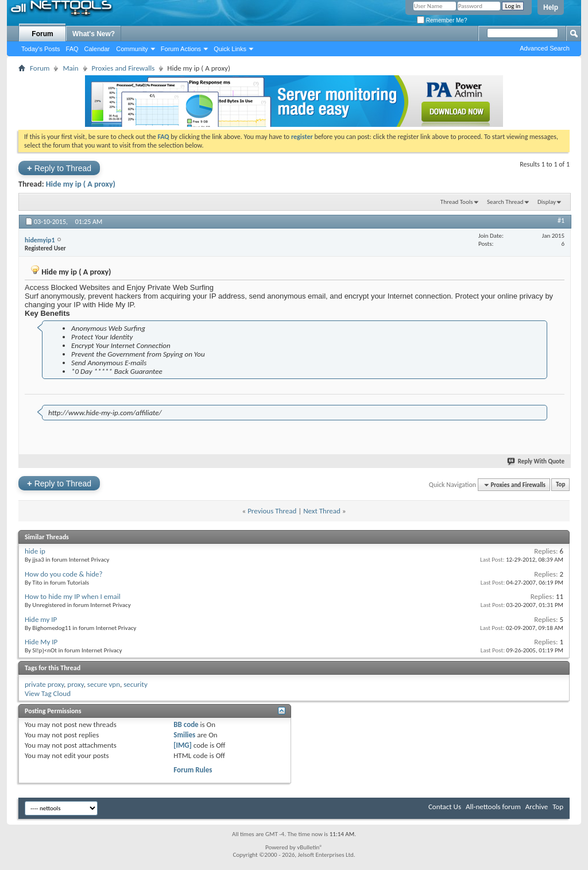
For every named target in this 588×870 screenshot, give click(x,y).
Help (551, 7)
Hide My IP (41, 642)
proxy (75, 684)
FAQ (72, 49)
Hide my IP (41, 619)
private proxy (44, 684)
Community (132, 49)
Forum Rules (193, 770)
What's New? (94, 34)
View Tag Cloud (48, 693)
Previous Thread (272, 511)
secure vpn (104, 684)
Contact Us (445, 807)
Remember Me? (442, 20)
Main (70, 68)
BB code (186, 724)
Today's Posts (41, 49)
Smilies (184, 735)
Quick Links (230, 49)
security (136, 684)
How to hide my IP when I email (73, 596)
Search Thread (505, 202)
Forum (42, 34)
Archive (537, 807)
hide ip (35, 551)
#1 (561, 221)
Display (547, 202)
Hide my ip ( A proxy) (81, 184)
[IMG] (183, 745)
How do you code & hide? (64, 574)
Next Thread (322, 511)
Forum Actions (181, 49)
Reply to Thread (59, 168)
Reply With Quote (536, 461)
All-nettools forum (493, 807)
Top (560, 485)
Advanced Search (545, 48)
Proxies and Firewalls (123, 68)
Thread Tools (457, 202)
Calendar (97, 49)
